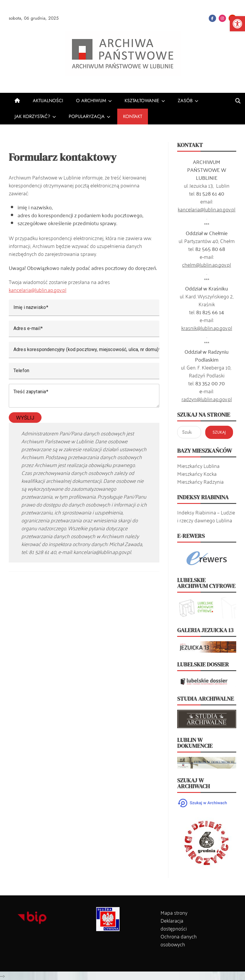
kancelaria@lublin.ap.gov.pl (38, 290)
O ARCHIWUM (91, 101)
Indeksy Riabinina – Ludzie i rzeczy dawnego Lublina (206, 516)
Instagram (222, 18)
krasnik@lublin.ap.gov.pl (207, 328)
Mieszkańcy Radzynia (200, 481)
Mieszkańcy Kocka (197, 473)
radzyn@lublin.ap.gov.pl (207, 399)
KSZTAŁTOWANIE (142, 101)
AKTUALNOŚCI (48, 101)
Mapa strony (174, 912)
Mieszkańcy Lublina (198, 466)
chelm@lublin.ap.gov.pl (207, 264)
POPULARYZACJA (87, 116)
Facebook (212, 18)
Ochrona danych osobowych (179, 940)
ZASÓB (185, 101)
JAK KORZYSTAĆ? (32, 116)
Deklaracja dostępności (174, 924)
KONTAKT (133, 116)
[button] (237, 24)
